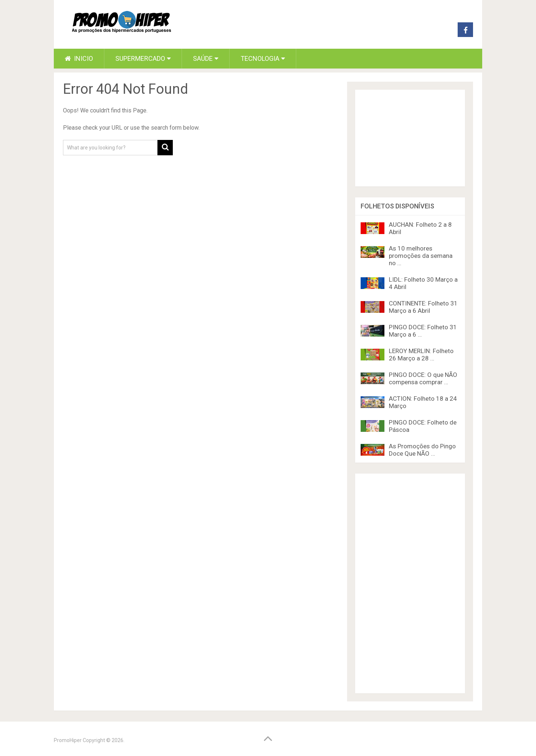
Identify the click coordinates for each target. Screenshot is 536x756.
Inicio (79, 58)
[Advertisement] (410, 583)
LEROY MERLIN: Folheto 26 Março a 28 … (421, 355)
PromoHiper (68, 740)
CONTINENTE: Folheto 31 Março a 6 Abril (423, 307)
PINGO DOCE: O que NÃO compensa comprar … (423, 378)
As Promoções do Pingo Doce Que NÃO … (422, 450)
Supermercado (140, 58)
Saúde (203, 58)
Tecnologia (260, 58)
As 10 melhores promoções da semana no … (421, 256)
